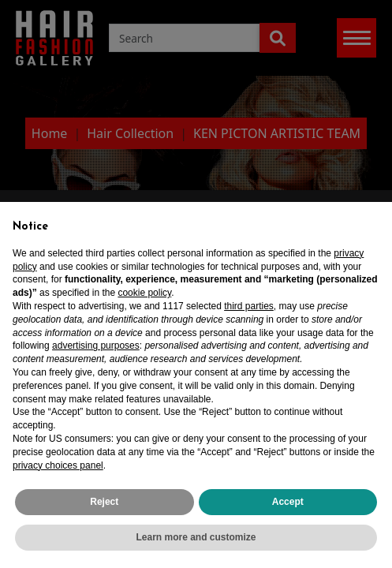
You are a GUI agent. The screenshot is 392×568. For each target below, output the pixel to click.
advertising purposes (96, 346)
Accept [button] (288, 502)
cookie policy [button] (144, 293)
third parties (249, 306)
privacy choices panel (58, 465)
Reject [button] (104, 502)
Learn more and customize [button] (196, 537)
